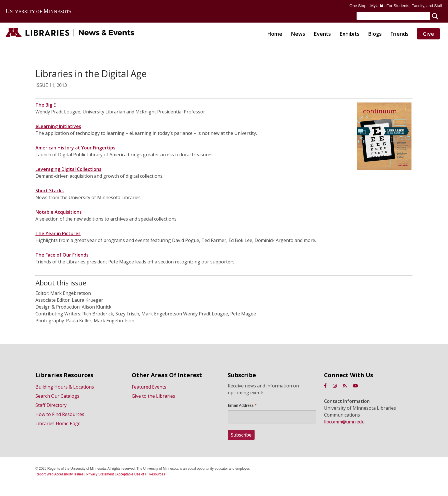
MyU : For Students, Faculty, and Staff (406, 6)
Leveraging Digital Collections (68, 170)
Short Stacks (50, 192)
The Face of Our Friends (62, 256)
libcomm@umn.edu (344, 422)
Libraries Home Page (58, 423)
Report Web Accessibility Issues (59, 474)
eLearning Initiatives (58, 127)
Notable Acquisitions (59, 213)
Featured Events (149, 387)
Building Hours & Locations (65, 387)
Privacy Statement (100, 474)
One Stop (358, 6)
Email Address (242, 405)
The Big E (46, 106)
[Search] (393, 16)
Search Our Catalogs (57, 396)
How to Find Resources (60, 414)
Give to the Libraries (153, 396)
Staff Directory (51, 405)
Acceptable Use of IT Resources (141, 474)
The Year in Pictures (58, 235)
